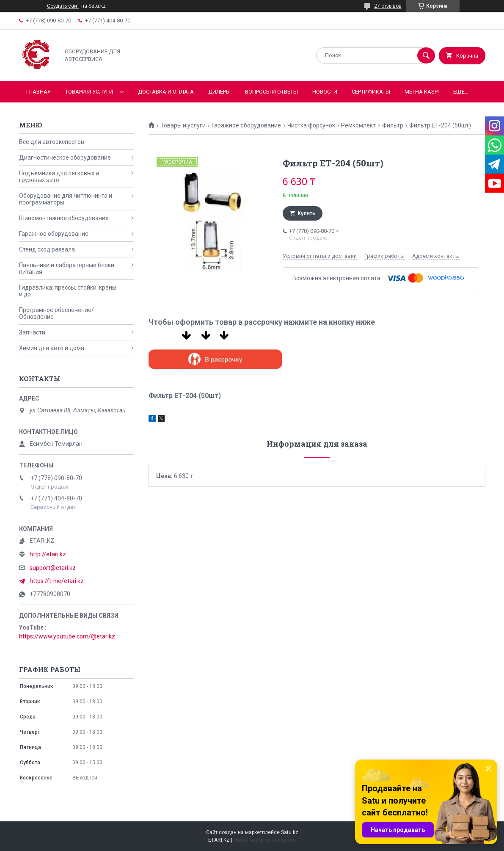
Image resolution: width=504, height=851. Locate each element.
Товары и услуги (183, 125)
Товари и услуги (89, 92)
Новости (325, 92)
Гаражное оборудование (246, 125)
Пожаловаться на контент (265, 840)
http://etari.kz (48, 554)
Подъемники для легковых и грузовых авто (59, 177)
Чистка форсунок (311, 125)
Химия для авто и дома (52, 348)
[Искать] (426, 55)
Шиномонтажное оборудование (64, 218)
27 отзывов (388, 6)
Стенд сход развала (47, 249)
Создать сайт (63, 6)
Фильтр (393, 125)
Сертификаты (371, 92)
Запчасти (32, 332)
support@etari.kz (53, 568)
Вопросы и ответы (271, 92)
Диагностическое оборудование (65, 157)
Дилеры (219, 92)
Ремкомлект (358, 125)
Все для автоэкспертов (52, 142)
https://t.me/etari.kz (57, 581)
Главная (39, 92)
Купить (307, 213)
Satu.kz (290, 832)
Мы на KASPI (422, 92)
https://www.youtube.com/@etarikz (67, 636)
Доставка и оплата (166, 92)
